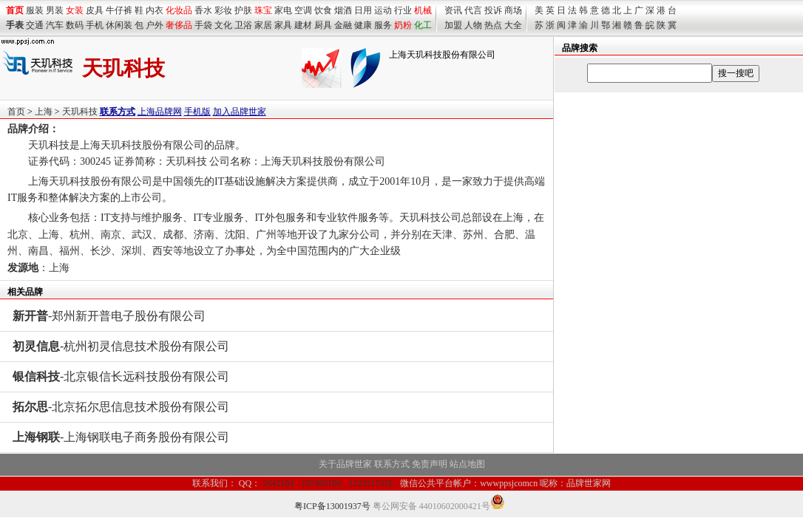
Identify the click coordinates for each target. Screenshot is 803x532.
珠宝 (263, 10)
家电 (283, 10)
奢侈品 (179, 25)
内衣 (155, 10)
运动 (383, 10)
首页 (16, 112)
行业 (403, 10)
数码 (75, 25)
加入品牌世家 (240, 112)
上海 (44, 112)
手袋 (203, 25)
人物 (473, 25)
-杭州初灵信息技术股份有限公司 (121, 346)
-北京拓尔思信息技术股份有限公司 (121, 407)
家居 (263, 25)
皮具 (95, 10)
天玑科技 (80, 112)
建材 (303, 25)
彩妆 (223, 10)
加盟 (453, 25)
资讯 (453, 10)
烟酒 (343, 10)
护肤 (243, 10)
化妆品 (179, 10)
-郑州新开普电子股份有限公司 (109, 316)
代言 (473, 10)
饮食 (323, 10)
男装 (55, 10)
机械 (423, 10)
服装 (35, 10)
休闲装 (119, 25)
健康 (363, 25)
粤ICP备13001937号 (332, 506)
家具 (283, 25)
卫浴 (243, 25)
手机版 (197, 112)
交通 (35, 25)
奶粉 (403, 25)
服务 (383, 25)
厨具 (323, 25)
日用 (363, 10)
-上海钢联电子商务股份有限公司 (121, 437)
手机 (95, 25)
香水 (203, 10)
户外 (155, 25)
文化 (223, 25)
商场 (513, 10)
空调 (303, 10)
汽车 (55, 25)
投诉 (493, 10)
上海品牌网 (160, 112)
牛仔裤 (119, 10)
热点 (493, 25)
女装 (75, 10)
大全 (513, 25)
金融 (343, 25)
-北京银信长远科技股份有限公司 (121, 376)
